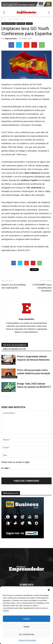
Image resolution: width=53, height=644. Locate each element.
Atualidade (21, 24)
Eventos (29, 24)
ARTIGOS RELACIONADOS (15, 345)
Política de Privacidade (27, 640)
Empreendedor (11, 38)
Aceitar (26, 619)
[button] (49, 590)
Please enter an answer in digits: (16, 462)
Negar (26, 626)
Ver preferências (26, 634)
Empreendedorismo (16, 19)
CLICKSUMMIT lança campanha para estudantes (42, 288)
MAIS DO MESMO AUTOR (14, 349)
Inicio (4, 19)
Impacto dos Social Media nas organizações (13, 286)
